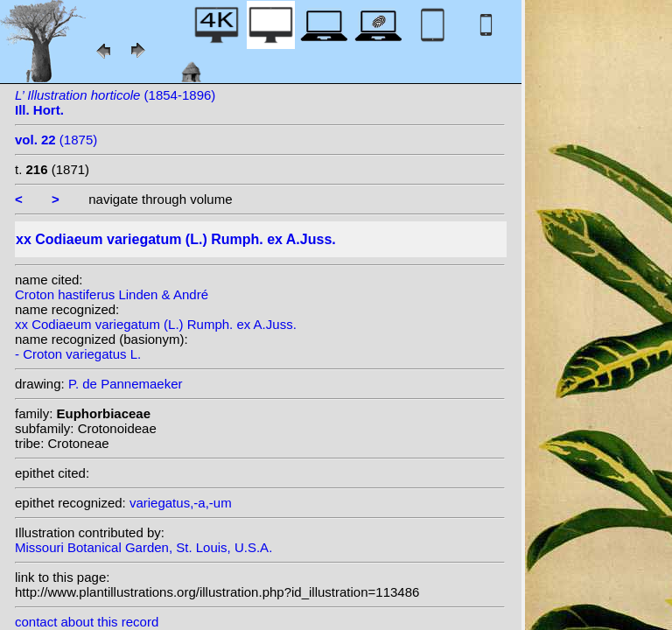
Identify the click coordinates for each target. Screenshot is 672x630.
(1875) (56, 140)
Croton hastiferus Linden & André (112, 294)
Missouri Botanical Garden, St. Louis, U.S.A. (143, 547)
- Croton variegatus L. (78, 354)
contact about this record (87, 622)
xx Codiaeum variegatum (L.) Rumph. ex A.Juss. (156, 324)
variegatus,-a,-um (181, 503)
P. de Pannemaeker (126, 384)
